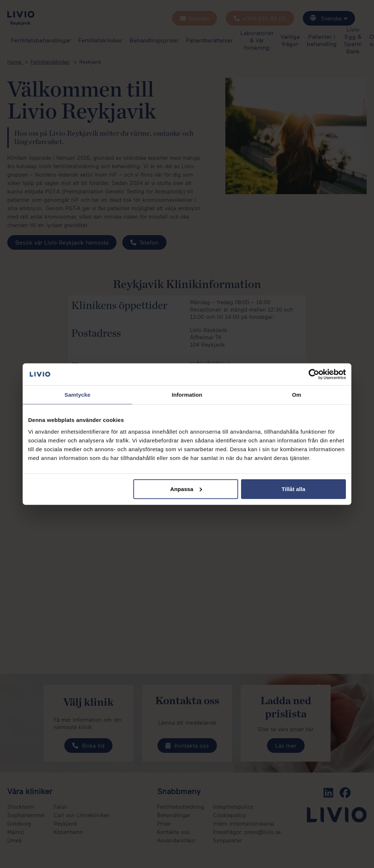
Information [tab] (187, 395)
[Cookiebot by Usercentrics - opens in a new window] (314, 374)
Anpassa (186, 489)
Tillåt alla (293, 489)
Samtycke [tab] (78, 395)
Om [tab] (296, 395)
